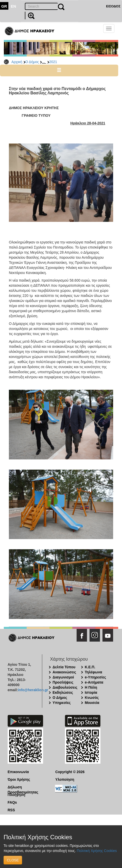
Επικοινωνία (18, 772)
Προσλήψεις (63, 682)
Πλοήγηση (16, 795)
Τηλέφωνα (93, 672)
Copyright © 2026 (70, 772)
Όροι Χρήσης (19, 779)
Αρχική (17, 62)
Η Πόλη (91, 687)
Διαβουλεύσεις (65, 687)
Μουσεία (92, 703)
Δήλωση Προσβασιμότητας (23, 787)
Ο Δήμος (32, 62)
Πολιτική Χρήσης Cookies (97, 851)
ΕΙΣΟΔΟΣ (113, 6)
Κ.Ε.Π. (90, 667)
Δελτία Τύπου (64, 667)
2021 (53, 62)
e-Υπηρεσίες (95, 677)
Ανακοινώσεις (64, 672)
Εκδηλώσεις (63, 692)
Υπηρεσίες (62, 703)
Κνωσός (92, 698)
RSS (11, 810)
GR (4, 6)
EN (14, 6)
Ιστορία (91, 692)
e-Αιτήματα (94, 682)
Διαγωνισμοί (63, 677)
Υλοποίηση (65, 779)
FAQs (12, 802)
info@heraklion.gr (33, 690)
